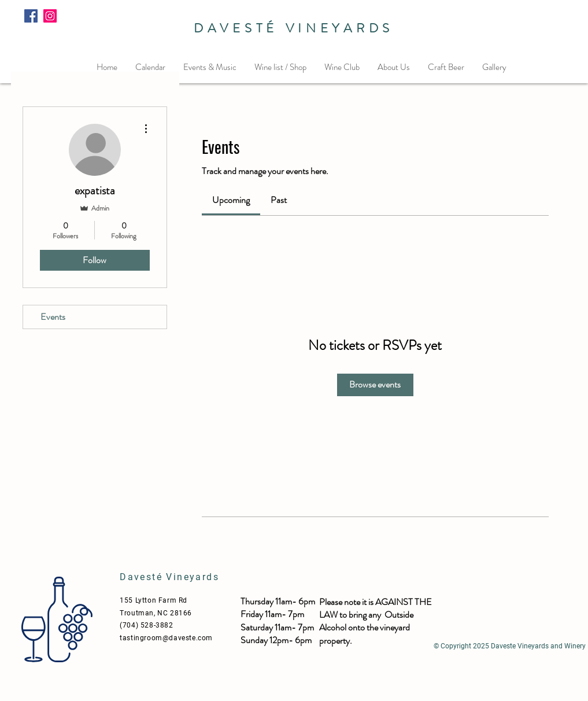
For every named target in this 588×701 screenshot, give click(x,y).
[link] (231, 200)
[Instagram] (50, 16)
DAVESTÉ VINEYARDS (294, 28)
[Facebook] (31, 16)
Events (53, 317)
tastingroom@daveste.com (166, 638)
